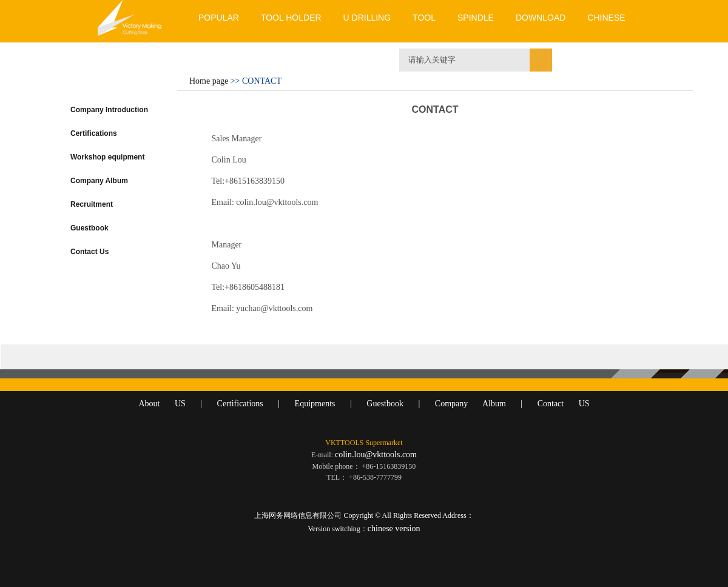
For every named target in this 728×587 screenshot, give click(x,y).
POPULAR (219, 18)
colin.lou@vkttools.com (376, 455)
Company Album (99, 181)
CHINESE (606, 18)
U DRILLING (367, 18)
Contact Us (89, 252)
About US (162, 404)
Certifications (94, 133)
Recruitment (92, 204)
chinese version (394, 528)
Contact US (564, 404)
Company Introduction (109, 110)
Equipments (315, 404)
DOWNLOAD (541, 18)
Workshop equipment (107, 157)
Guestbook (89, 228)
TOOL (424, 18)
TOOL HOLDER (291, 18)
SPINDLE (476, 18)
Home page (209, 81)
